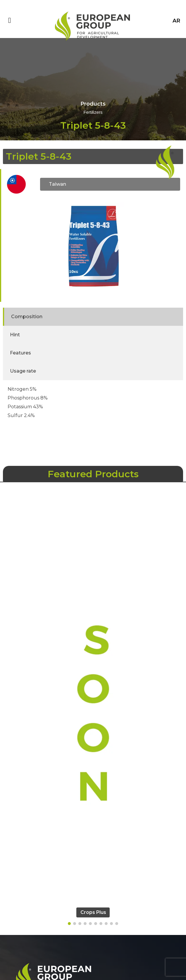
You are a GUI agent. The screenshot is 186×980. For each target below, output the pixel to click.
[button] (69, 924)
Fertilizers (93, 113)
